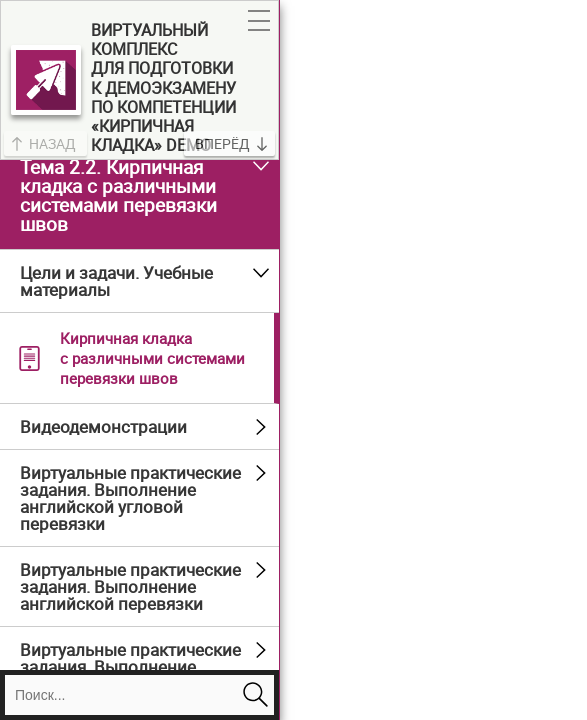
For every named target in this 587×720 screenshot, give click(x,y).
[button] (259, 21)
